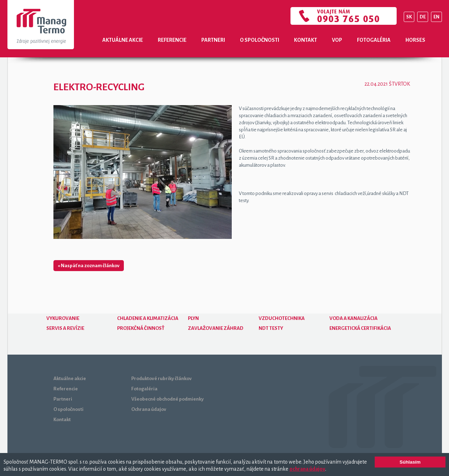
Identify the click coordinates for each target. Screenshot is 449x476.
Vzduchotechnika (282, 318)
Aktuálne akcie (123, 40)
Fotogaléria (374, 40)
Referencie (172, 40)
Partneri (213, 40)
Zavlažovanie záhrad (216, 328)
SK (409, 17)
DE (423, 17)
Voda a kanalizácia (353, 318)
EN (436, 17)
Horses (415, 40)
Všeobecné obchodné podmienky (168, 399)
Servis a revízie (65, 328)
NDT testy (271, 328)
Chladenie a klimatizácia (148, 318)
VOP (337, 40)
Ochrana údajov (149, 409)
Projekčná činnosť (141, 328)
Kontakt (306, 40)
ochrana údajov (307, 469)
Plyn (193, 318)
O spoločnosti (260, 40)
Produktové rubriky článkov (162, 378)
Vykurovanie (63, 318)
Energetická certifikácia (360, 328)
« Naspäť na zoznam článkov (89, 266)
